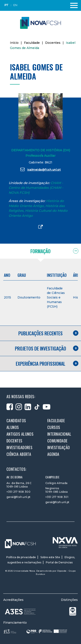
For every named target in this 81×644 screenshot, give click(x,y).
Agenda (53, 454)
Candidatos (16, 421)
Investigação (59, 447)
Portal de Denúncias (59, 562)
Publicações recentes (40, 333)
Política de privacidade (21, 557)
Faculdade (32, 43)
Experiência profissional (40, 364)
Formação (40, 251)
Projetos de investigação (40, 348)
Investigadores (19, 447)
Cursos (54, 427)
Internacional (59, 434)
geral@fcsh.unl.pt (18, 497)
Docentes (53, 43)
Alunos (13, 427)
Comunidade (57, 441)
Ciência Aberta (19, 454)
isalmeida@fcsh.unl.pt (41, 169)
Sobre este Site (50, 557)
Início (14, 43)
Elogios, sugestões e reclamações (41, 560)
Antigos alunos (20, 434)
